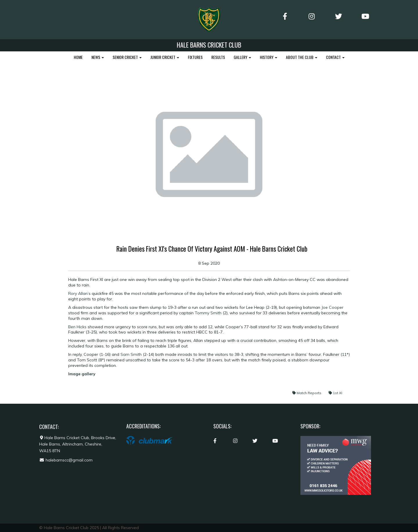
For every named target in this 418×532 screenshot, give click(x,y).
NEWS (98, 57)
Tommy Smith (208, 313)
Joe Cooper (332, 307)
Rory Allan (78, 293)
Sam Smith (131, 354)
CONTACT (335, 57)
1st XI (335, 393)
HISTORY (269, 57)
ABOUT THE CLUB (302, 57)
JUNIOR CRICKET (165, 57)
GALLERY (242, 57)
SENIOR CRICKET (127, 57)
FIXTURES (195, 57)
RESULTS (218, 57)
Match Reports (307, 393)
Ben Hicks (77, 327)
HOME (78, 57)
